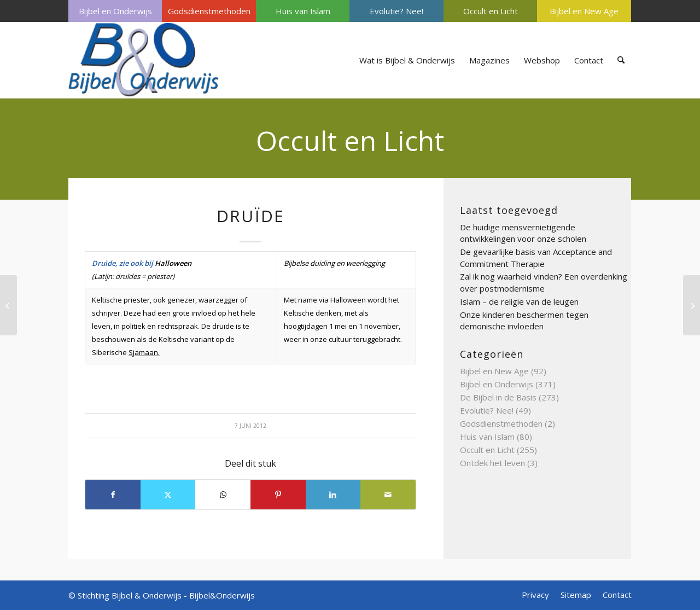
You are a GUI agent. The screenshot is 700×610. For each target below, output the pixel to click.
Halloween (173, 263)
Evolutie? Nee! (396, 11)
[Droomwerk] (8, 305)
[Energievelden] (692, 305)
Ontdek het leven (492, 463)
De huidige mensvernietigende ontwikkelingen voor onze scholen (523, 233)
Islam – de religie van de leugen (519, 301)
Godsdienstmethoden (209, 11)
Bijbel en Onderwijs (115, 11)
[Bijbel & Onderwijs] (144, 60)
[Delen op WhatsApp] (223, 495)
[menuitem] (115, 11)
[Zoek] (621, 60)
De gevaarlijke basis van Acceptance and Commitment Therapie (536, 258)
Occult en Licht (491, 11)
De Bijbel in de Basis (498, 397)
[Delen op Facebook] (113, 495)
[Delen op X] (168, 495)
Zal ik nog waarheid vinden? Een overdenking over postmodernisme (544, 282)
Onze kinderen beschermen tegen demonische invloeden (524, 321)
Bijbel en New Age (584, 11)
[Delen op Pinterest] (278, 495)
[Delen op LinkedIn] (333, 495)
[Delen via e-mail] (388, 495)
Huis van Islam (303, 11)
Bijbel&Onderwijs (222, 595)
